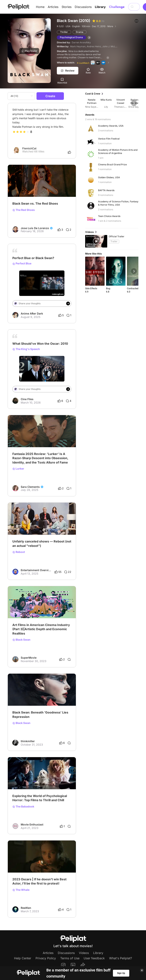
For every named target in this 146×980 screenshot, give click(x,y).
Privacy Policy (46, 958)
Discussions (83, 7)
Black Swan (21, 640)
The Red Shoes (24, 210)
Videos (84, 953)
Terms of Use (70, 958)
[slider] (21, 132)
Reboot (19, 552)
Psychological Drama (71, 37)
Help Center (23, 958)
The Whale (21, 890)
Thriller (64, 32)
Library (100, 7)
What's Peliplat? (121, 958)
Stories (67, 7)
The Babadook (23, 807)
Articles (53, 7)
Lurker (18, 469)
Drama (80, 32)
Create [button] (50, 96)
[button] (136, 21)
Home (40, 7)
